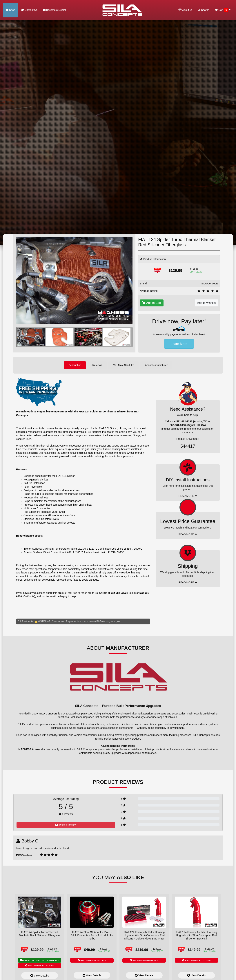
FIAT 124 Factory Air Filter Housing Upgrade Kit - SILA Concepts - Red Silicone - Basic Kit (196, 935)
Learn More (179, 344)
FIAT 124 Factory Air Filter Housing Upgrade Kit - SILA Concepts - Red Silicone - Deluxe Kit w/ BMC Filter (144, 935)
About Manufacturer (156, 365)
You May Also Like (124, 365)
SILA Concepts (210, 284)
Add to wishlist (206, 303)
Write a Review (66, 825)
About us (185, 10)
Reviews (97, 365)
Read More (188, 534)
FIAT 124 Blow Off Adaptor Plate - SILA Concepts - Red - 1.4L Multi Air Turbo (92, 935)
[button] (127, 337)
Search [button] (204, 10)
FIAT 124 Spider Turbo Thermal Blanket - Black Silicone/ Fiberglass (40, 934)
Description (75, 365)
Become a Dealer (55, 10)
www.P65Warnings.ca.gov (105, 621)
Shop (10, 10)
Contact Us (29, 10)
